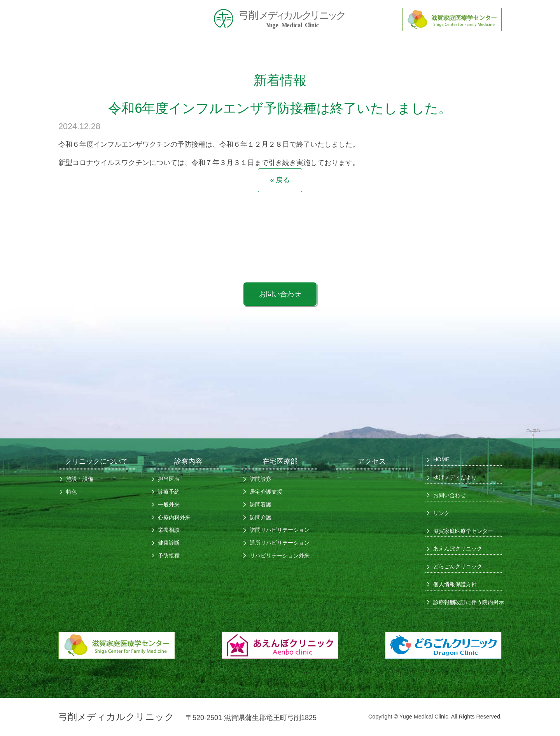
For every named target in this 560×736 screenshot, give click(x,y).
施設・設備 (80, 479)
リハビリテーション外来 (280, 556)
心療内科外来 (174, 517)
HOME (95, 49)
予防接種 (169, 556)
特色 (72, 492)
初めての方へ (243, 49)
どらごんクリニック (458, 566)
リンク (441, 513)
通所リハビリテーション (280, 543)
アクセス (465, 49)
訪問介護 (261, 517)
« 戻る (280, 180)
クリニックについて (169, 49)
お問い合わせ (280, 294)
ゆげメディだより (455, 477)
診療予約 (169, 492)
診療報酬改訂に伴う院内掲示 (465, 602)
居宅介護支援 (266, 492)
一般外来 (169, 505)
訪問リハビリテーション (280, 530)
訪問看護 (261, 505)
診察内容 (317, 49)
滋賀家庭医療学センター (463, 531)
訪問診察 (261, 479)
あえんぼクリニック (458, 548)
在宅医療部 (391, 49)
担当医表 (169, 479)
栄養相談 (169, 530)
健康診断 (169, 543)
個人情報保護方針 (455, 584)
